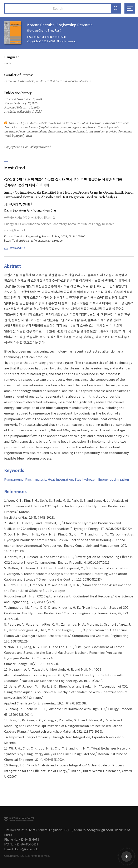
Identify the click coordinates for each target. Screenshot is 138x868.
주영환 (27, 204)
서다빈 (8, 204)
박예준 (17, 204)
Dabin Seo (11, 210)
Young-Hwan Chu (46, 210)
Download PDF (15, 248)
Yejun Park (26, 210)
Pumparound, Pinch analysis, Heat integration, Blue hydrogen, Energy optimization (66, 479)
